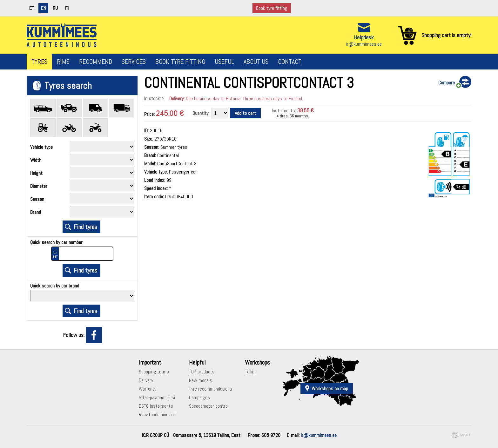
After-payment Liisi (157, 397)
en (44, 8)
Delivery (146, 380)
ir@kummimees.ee (364, 44)
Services (134, 62)
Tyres (39, 62)
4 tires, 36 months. (293, 116)
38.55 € (306, 110)
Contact (290, 62)
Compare (447, 83)
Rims (63, 62)
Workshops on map (330, 389)
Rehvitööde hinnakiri (158, 415)
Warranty (148, 389)
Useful (224, 62)
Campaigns (199, 397)
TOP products (202, 372)
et (32, 8)
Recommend (96, 62)
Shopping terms (154, 372)
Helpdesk (364, 37)
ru (55, 8)
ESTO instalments (156, 406)
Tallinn (251, 372)
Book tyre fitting (272, 8)
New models (201, 380)
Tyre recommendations (211, 389)
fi (67, 8)
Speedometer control (209, 406)
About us (256, 62)
